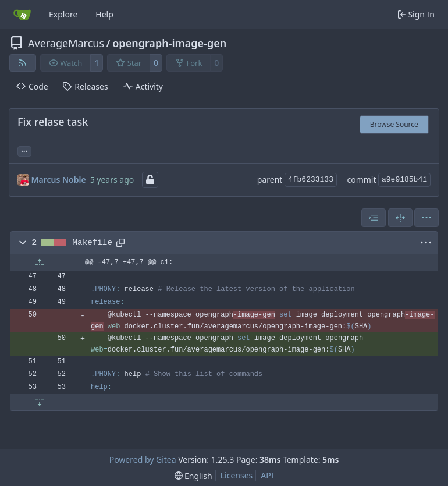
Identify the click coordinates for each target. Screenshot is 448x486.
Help (104, 14)
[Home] (22, 15)
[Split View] (400, 218)
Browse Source (394, 124)
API (267, 475)
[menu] (426, 218)
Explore (63, 14)
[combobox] (374, 218)
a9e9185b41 (404, 180)
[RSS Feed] (23, 63)
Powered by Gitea (143, 460)
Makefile (93, 243)
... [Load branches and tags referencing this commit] (24, 150)
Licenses (237, 475)
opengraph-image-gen (169, 43)
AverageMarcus (66, 43)
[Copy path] (120, 243)
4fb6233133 (311, 180)
